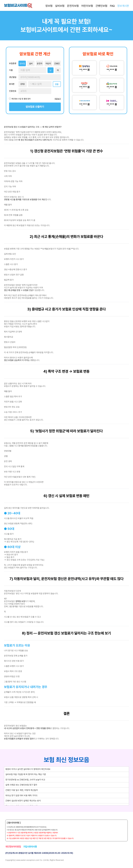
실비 (31, 64)
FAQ (112, 6)
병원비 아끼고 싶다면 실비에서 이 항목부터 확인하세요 (28, 769)
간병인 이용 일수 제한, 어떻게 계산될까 (22, 790)
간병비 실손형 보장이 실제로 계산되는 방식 (23, 801)
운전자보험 (73, 6)
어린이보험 (87, 6)
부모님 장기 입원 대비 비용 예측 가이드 (22, 795)
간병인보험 (101, 6)
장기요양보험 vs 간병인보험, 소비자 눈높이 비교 (25, 780)
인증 (57, 84)
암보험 (49, 6)
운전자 (40, 64)
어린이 (48, 64)
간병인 (57, 64)
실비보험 (60, 6)
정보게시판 (123, 6)
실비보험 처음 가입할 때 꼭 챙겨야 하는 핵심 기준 (26, 774)
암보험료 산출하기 (35, 107)
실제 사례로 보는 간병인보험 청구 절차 (21, 785)
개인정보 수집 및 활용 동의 (21, 99)
